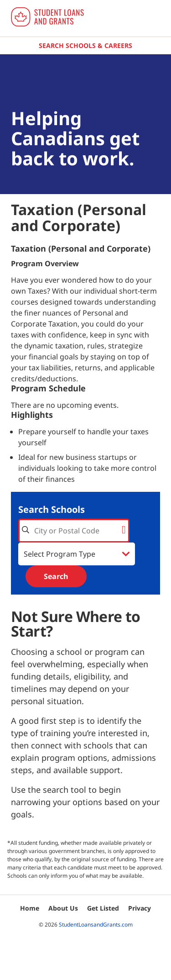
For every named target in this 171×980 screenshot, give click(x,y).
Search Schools (52, 509)
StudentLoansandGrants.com (96, 925)
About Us (63, 908)
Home (30, 908)
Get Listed (103, 908)
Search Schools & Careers (85, 45)
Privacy (140, 908)
